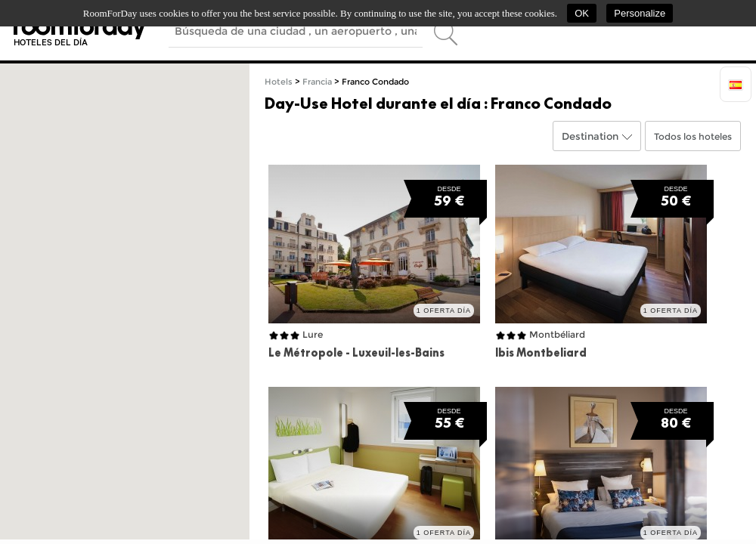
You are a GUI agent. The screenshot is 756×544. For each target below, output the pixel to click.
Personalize (640, 13)
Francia (317, 82)
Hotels (279, 82)
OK (582, 13)
